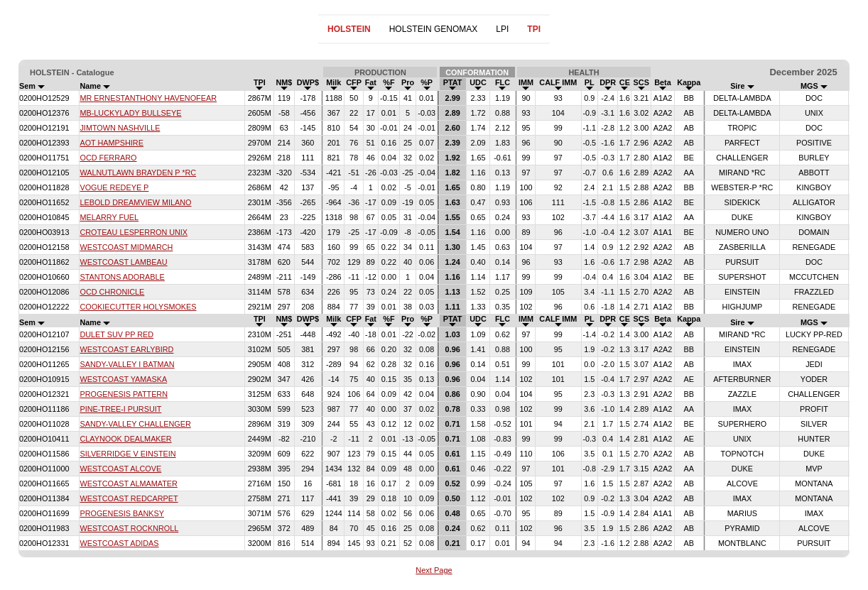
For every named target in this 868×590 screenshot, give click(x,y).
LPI (502, 29)
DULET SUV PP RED (116, 334)
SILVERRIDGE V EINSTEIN (128, 454)
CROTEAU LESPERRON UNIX (134, 232)
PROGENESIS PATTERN (124, 394)
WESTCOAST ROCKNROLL (129, 528)
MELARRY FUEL (109, 217)
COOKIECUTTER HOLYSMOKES (138, 307)
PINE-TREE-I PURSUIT (120, 409)
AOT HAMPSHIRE (111, 143)
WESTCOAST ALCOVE (120, 469)
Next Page (434, 570)
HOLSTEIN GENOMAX (434, 29)
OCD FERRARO (108, 158)
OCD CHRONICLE (112, 292)
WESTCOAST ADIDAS (119, 543)
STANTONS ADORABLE (122, 277)
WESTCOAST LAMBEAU (123, 262)
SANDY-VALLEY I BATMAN (127, 364)
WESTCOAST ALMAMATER (128, 484)
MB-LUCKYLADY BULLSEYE (130, 113)
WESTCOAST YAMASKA (123, 379)
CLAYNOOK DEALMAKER (125, 439)
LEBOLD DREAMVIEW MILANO (135, 202)
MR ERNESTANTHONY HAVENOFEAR (148, 98)
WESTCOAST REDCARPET (129, 498)
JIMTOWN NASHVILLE (120, 128)
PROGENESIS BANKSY (122, 513)
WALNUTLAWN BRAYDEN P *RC (138, 173)
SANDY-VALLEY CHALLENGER (135, 424)
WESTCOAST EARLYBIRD (126, 349)
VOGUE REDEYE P (114, 187)
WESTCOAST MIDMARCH (126, 247)
